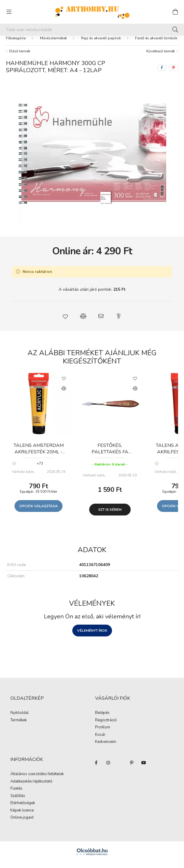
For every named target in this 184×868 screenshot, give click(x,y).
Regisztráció (106, 726)
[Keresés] (175, 30)
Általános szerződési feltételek (37, 780)
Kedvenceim (106, 748)
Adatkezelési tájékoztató (31, 788)
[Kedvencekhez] (64, 384)
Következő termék (161, 57)
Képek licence (22, 817)
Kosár (100, 741)
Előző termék (20, 57)
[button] (65, 322)
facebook (96, 769)
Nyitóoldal (20, 719)
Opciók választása (39, 512)
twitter (120, 769)
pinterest (132, 769)
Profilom (103, 733)
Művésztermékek (53, 44)
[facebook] (162, 74)
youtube (144, 769)
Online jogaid (22, 824)
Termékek (19, 726)
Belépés (102, 719)
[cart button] (175, 12)
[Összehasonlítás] (64, 395)
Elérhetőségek (23, 809)
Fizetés (16, 795)
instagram (108, 769)
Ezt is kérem (110, 515)
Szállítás (18, 802)
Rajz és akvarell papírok (101, 44)
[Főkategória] (16, 44)
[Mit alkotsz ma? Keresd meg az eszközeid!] (92, 30)
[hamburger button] (9, 12)
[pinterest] (173, 74)
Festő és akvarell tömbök (156, 44)
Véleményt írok (92, 636)
